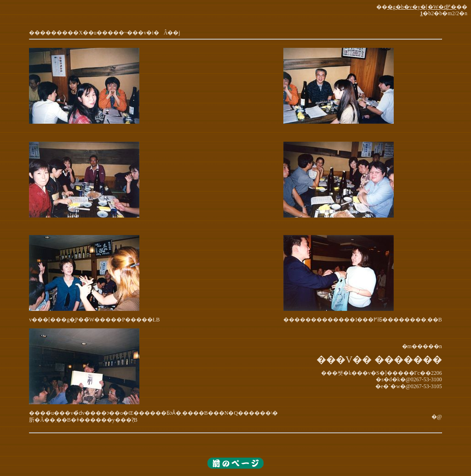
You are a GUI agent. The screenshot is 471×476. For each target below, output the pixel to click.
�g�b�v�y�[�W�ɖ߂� (422, 7)
